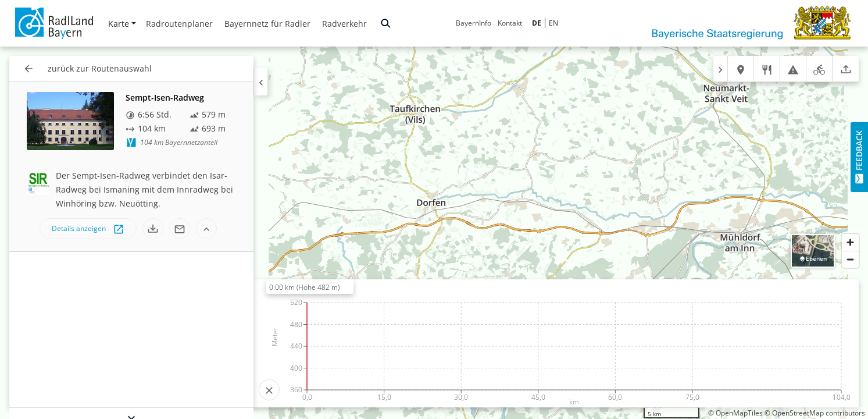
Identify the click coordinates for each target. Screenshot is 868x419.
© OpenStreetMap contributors (815, 413)
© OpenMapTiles (735, 413)
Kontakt (510, 23)
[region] (434, 233)
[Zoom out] (850, 259)
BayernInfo (474, 23)
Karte (122, 24)
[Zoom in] (850, 242)
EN (553, 23)
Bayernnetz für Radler (267, 24)
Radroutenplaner (179, 24)
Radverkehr (344, 24)
